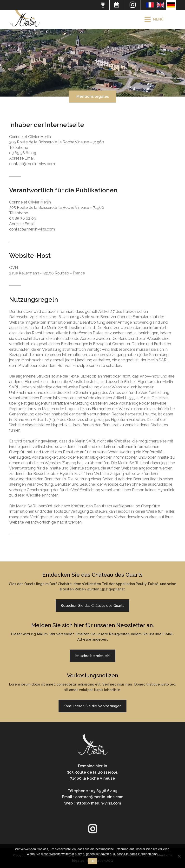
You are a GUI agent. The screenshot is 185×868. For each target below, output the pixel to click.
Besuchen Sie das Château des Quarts (92, 605)
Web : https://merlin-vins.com (92, 803)
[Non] (179, 856)
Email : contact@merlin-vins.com (93, 797)
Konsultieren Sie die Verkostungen (92, 706)
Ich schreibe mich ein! (93, 656)
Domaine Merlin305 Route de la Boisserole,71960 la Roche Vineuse (93, 772)
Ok (93, 861)
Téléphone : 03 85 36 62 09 (93, 791)
